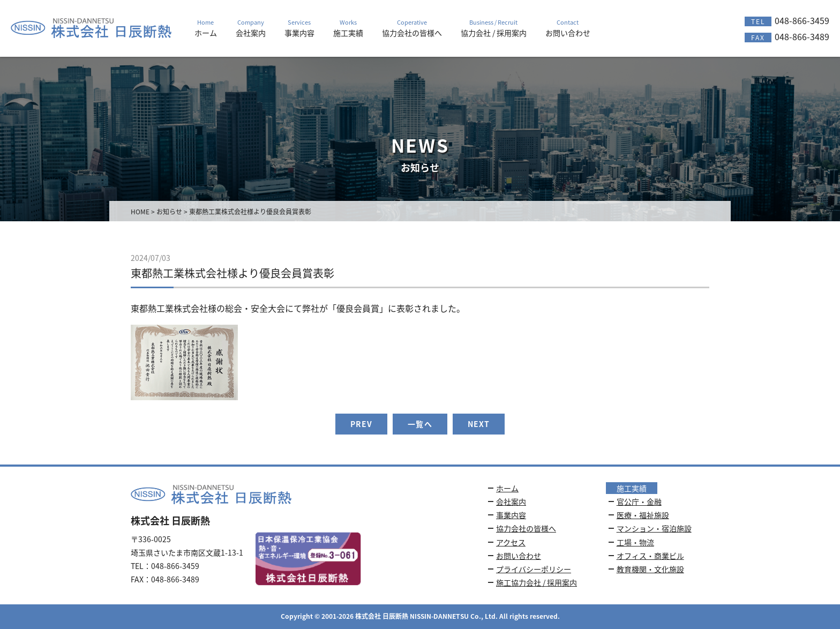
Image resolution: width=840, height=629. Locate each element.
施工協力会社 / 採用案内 (537, 582)
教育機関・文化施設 (650, 569)
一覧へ (420, 424)
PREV (361, 424)
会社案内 (511, 501)
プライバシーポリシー (534, 569)
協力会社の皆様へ (526, 528)
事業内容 (511, 515)
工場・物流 (635, 542)
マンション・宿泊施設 (654, 528)
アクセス (511, 542)
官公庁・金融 (639, 501)
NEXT (479, 424)
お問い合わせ (519, 556)
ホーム (507, 488)
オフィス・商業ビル (650, 556)
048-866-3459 (787, 20)
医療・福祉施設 (643, 515)
